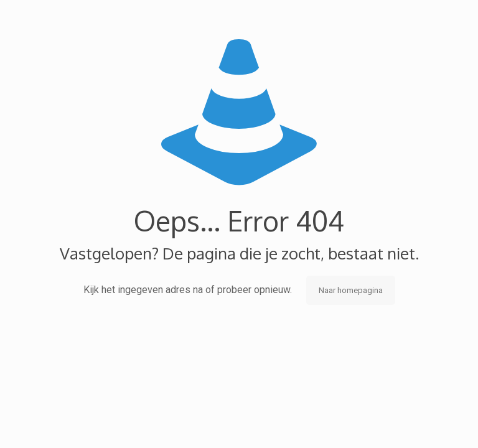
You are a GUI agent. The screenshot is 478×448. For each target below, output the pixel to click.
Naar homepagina (351, 290)
